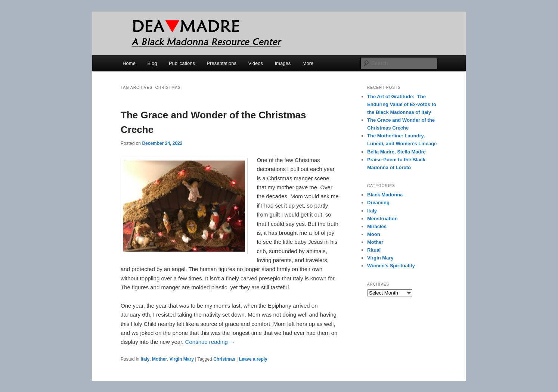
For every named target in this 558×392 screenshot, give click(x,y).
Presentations (222, 63)
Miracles (377, 226)
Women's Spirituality (391, 266)
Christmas (224, 359)
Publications (182, 63)
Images (283, 63)
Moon (374, 234)
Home (129, 63)
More (308, 63)
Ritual (374, 250)
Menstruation (382, 219)
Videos (256, 63)
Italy (145, 359)
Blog (152, 63)
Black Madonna (385, 195)
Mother (159, 359)
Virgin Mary (182, 359)
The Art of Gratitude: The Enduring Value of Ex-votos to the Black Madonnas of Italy (402, 104)
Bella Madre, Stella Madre (396, 152)
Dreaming (378, 203)
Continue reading (210, 342)
